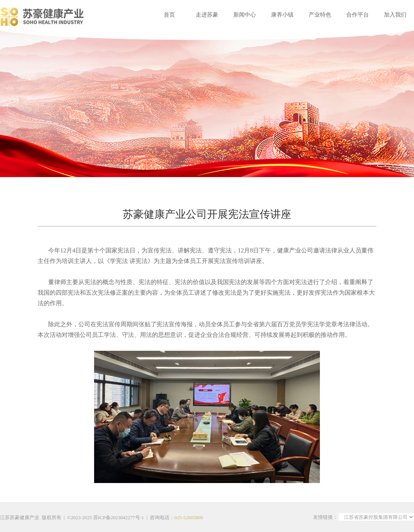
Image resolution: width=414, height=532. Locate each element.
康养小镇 (282, 15)
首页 (169, 15)
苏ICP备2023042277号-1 (119, 517)
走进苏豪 (207, 15)
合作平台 (358, 15)
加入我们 (395, 15)
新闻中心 (245, 15)
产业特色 (320, 15)
